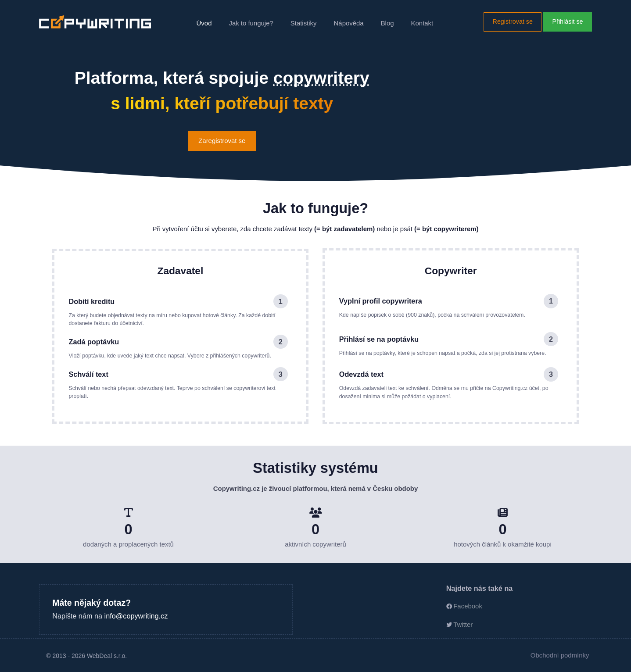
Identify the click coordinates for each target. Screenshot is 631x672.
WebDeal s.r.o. (107, 656)
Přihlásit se (568, 21)
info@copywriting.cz (136, 616)
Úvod (204, 23)
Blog (387, 23)
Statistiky (304, 23)
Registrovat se (513, 21)
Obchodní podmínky (560, 655)
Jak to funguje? (251, 23)
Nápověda (349, 23)
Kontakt (422, 23)
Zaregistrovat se (222, 141)
